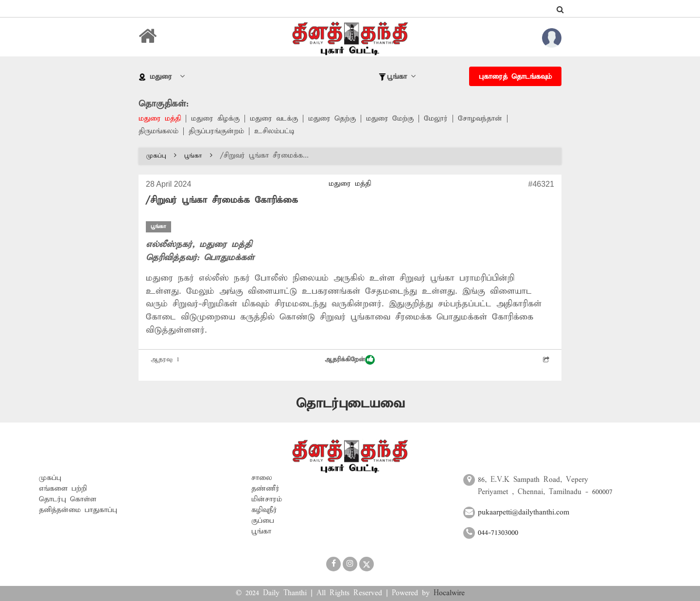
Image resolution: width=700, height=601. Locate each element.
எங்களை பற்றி (63, 489)
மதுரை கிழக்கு (215, 119)
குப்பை (263, 521)
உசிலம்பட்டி (274, 131)
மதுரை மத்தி (160, 119)
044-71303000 (498, 533)
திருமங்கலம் (158, 131)
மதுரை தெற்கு (332, 119)
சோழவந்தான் (480, 119)
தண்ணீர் (265, 489)
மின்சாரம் (267, 499)
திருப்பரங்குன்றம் (216, 131)
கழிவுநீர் (264, 510)
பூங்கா (198, 156)
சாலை (262, 478)
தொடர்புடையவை (350, 404)
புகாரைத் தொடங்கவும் (515, 77)
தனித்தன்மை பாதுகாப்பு (78, 510)
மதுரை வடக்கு (274, 119)
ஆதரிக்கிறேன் (350, 360)
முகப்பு (161, 156)
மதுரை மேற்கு (390, 119)
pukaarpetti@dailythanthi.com (524, 513)
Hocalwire (449, 593)
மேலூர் (436, 119)
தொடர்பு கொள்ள (68, 499)
